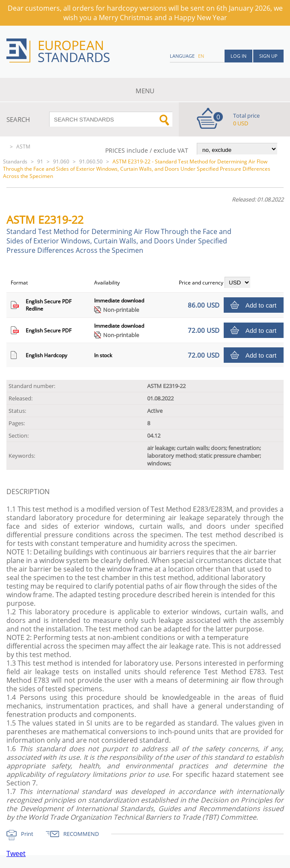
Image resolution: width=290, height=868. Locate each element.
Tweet (16, 853)
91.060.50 (91, 161)
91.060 (61, 161)
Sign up (268, 56)
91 (40, 161)
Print (27, 834)
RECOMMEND (81, 834)
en (201, 56)
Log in (238, 56)
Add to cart (261, 305)
